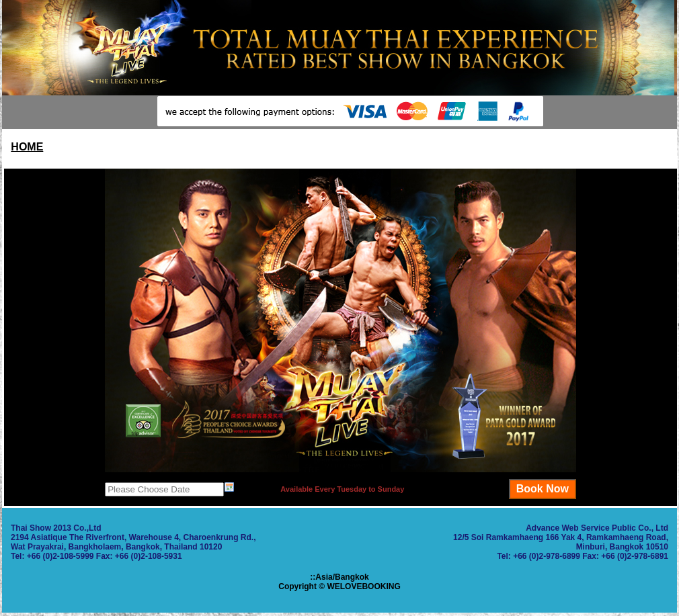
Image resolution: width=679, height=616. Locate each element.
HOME (27, 147)
